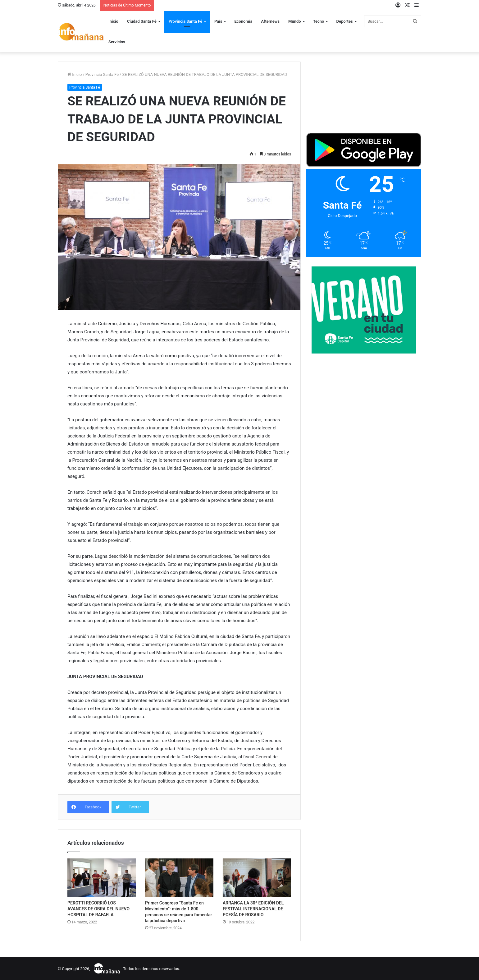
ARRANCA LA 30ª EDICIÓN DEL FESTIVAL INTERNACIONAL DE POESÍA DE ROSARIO (253, 909)
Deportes (344, 21)
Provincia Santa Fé (185, 21)
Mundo (295, 21)
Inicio (113, 21)
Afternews (270, 21)
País (218, 21)
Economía (243, 21)
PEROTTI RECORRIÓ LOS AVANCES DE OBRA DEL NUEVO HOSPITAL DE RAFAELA (98, 909)
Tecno (319, 21)
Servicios (117, 42)
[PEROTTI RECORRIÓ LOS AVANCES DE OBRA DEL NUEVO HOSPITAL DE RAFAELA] (102, 878)
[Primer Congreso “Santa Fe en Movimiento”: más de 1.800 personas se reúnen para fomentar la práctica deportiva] (179, 878)
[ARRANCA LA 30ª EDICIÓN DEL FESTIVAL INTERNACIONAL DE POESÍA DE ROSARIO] (257, 878)
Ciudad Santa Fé (142, 21)
